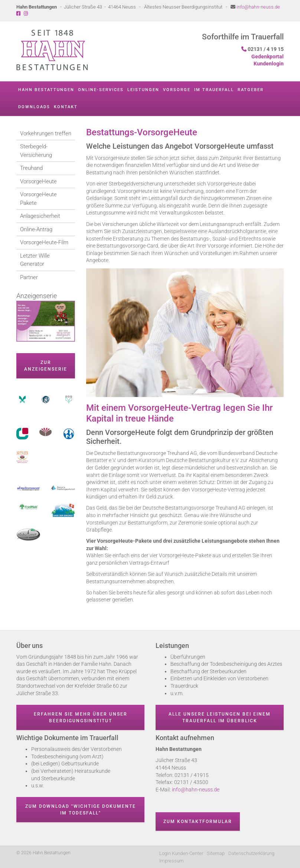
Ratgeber (251, 90)
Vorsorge (177, 90)
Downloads (34, 107)
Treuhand (31, 168)
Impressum (172, 861)
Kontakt (66, 107)
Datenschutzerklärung (251, 853)
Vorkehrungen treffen (46, 133)
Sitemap (216, 853)
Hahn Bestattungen (46, 90)
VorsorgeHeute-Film (44, 242)
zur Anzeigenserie (46, 366)
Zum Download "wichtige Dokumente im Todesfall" (81, 810)
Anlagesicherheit (40, 216)
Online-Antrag (36, 229)
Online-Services (101, 90)
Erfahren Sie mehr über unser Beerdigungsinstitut (81, 717)
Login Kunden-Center (181, 853)
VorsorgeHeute (38, 181)
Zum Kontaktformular (198, 822)
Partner (29, 277)
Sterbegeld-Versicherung (36, 151)
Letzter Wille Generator (35, 260)
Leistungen (143, 90)
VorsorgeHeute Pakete (38, 199)
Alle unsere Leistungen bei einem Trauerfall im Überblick (220, 717)
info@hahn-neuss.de (258, 7)
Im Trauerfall (214, 90)
